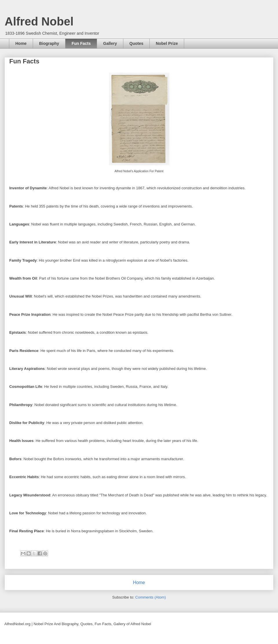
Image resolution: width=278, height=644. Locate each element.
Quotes (136, 43)
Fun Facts (81, 43)
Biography (49, 43)
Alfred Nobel (39, 21)
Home (21, 43)
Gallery (110, 43)
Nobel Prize (167, 43)
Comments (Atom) (150, 597)
